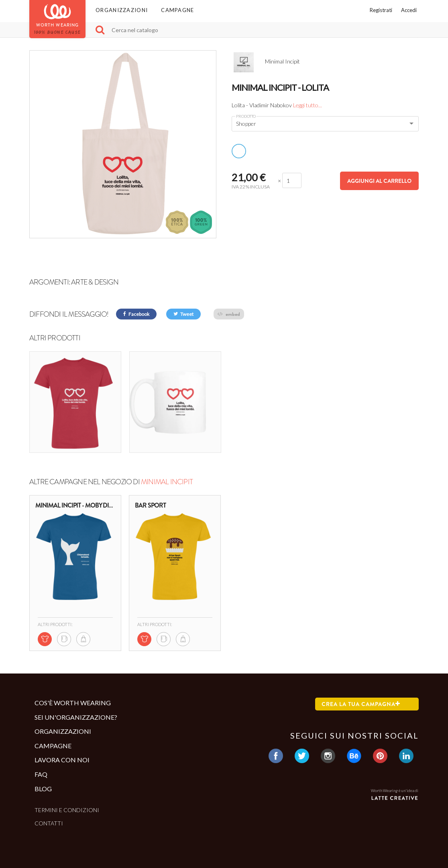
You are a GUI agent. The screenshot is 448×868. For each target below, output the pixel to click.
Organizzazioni (122, 10)
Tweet (183, 314)
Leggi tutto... (307, 105)
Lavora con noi (62, 760)
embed (229, 314)
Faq (41, 774)
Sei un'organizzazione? (76, 717)
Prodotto (246, 116)
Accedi (409, 10)
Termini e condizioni (67, 810)
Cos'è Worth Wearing (73, 703)
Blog (43, 789)
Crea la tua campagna (361, 704)
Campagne (177, 10)
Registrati (381, 10)
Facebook (136, 314)
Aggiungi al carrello (379, 181)
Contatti (49, 823)
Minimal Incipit (167, 482)
